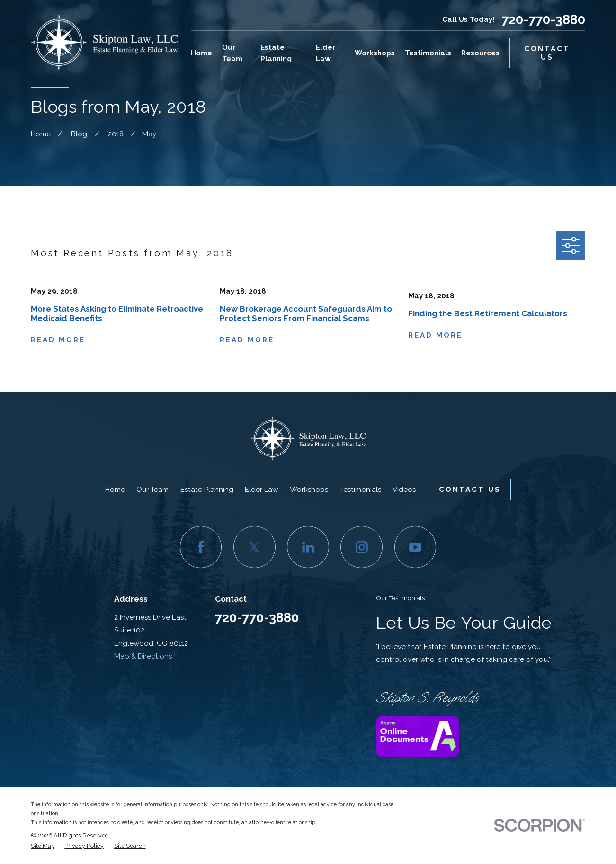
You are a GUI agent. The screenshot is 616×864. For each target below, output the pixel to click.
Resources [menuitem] (480, 53)
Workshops (309, 490)
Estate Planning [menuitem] (276, 53)
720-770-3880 (543, 20)
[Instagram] (362, 547)
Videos (404, 490)
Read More (58, 340)
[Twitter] (254, 547)
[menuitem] (43, 846)
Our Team (152, 490)
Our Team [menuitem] (232, 53)
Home (115, 490)
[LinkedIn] (308, 547)
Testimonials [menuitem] (428, 53)
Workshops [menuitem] (375, 53)
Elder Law (261, 490)
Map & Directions (143, 656)
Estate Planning (207, 490)
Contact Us (547, 53)
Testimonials (361, 490)
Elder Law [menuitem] (326, 53)
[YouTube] (415, 547)
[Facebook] (201, 547)
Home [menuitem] (201, 53)
